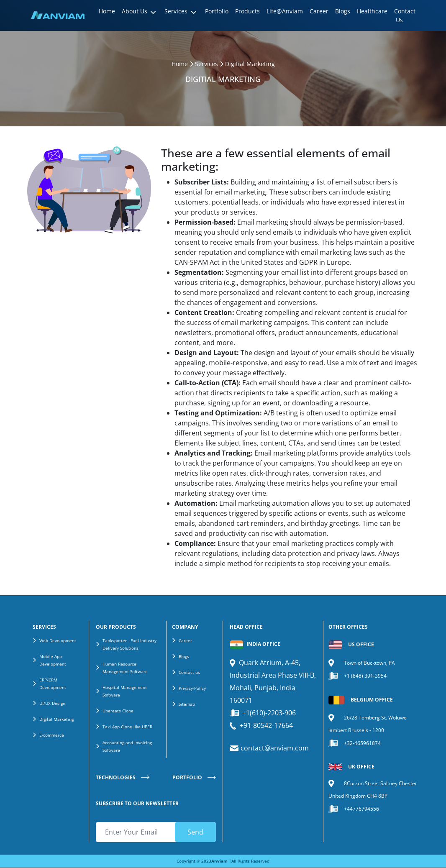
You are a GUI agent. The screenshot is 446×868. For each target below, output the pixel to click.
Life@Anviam (285, 11)
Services (206, 64)
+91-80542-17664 (266, 725)
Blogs (343, 11)
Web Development (58, 640)
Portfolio (217, 11)
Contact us (189, 672)
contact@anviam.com (274, 748)
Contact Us (405, 15)
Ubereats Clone (118, 711)
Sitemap (187, 704)
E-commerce (52, 735)
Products (247, 11)
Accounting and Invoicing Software (127, 746)
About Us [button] (135, 11)
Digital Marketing (56, 719)
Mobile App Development (53, 660)
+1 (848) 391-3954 (365, 676)
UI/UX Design (52, 703)
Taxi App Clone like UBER (127, 727)
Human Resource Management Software (125, 668)
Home (180, 64)
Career (319, 11)
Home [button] (107, 11)
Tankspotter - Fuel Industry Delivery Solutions (129, 644)
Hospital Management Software (125, 691)
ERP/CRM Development (53, 684)
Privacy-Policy (192, 688)
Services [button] (176, 11)
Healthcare (372, 11)
